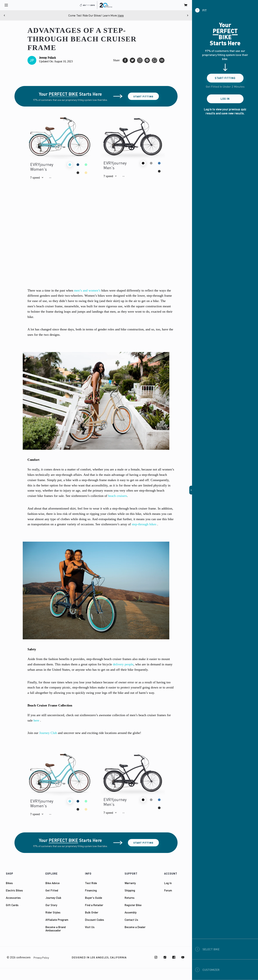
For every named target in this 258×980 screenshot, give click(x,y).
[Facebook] (174, 957)
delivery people (123, 664)
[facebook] (125, 60)
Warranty (130, 883)
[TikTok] (165, 957)
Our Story (51, 905)
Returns (130, 898)
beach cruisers (118, 496)
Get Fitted (52, 890)
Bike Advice (52, 883)
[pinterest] (147, 60)
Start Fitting (143, 96)
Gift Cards (12, 905)
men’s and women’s (87, 290)
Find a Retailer (94, 905)
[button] (37, 177)
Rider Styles (53, 912)
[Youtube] (183, 957)
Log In (168, 883)
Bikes (9, 883)
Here (121, 15)
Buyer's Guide (94, 898)
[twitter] (132, 60)
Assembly (131, 912)
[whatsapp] (154, 60)
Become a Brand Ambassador (56, 929)
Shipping (130, 890)
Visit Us (90, 927)
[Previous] (4, 15)
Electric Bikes (14, 890)
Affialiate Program (57, 920)
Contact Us (131, 920)
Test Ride (91, 883)
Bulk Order (92, 912)
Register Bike (133, 905)
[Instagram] (156, 957)
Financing (91, 890)
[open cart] (186, 5)
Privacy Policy (41, 958)
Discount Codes (95, 920)
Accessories (13, 898)
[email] (162, 60)
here (36, 720)
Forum (168, 890)
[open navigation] (6, 5)
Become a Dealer (135, 927)
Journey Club (48, 733)
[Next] (188, 15)
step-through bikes (144, 524)
